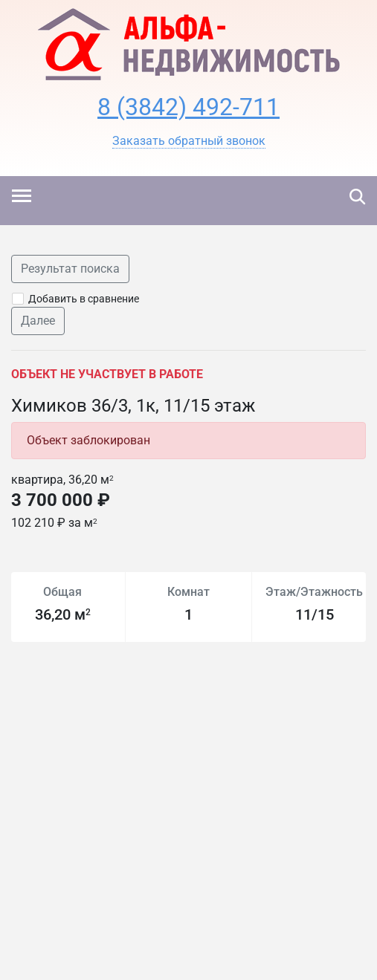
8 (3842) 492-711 (188, 107)
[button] (189, 141)
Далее (38, 321)
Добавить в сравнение (84, 299)
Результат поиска (70, 269)
